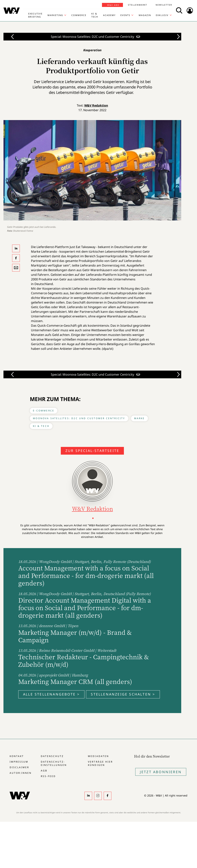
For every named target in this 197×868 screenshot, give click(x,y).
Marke (139, 418)
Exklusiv (162, 15)
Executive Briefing (35, 15)
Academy (109, 15)
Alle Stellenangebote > (51, 694)
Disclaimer (19, 767)
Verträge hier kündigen (100, 763)
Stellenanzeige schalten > (123, 694)
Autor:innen (21, 773)
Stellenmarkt (138, 5)
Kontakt (17, 756)
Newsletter (164, 5)
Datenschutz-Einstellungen (54, 763)
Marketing (55, 15)
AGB (44, 771)
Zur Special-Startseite (92, 451)
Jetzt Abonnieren (161, 772)
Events (125, 15)
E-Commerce (44, 411)
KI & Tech (95, 15)
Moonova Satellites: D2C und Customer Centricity (79, 418)
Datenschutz (52, 756)
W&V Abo (113, 5)
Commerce (79, 15)
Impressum (19, 762)
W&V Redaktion (96, 105)
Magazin (145, 15)
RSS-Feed (48, 776)
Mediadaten (98, 756)
